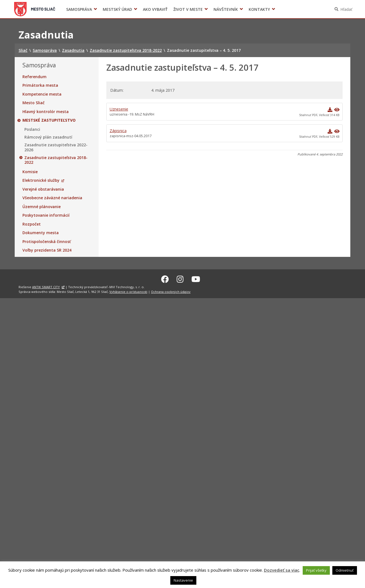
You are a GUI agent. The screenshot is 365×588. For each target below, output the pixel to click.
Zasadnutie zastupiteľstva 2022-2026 (56, 147)
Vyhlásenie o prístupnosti (128, 291)
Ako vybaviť (155, 9)
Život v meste (188, 9)
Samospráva (79, 9)
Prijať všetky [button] (316, 570)
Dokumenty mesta (41, 233)
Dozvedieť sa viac (282, 570)
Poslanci (32, 129)
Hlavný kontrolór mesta (46, 112)
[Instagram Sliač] (180, 278)
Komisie (30, 172)
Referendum (34, 77)
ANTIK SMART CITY (46, 286)
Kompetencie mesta (42, 94)
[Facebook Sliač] (165, 278)
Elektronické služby (41, 180)
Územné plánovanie (42, 207)
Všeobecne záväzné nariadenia (52, 198)
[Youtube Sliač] (196, 278)
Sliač (35, 9)
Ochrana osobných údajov (171, 291)
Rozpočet (32, 224)
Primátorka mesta (40, 85)
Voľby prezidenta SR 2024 (47, 250)
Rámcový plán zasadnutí (48, 137)
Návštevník (226, 9)
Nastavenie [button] (183, 580)
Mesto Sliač (34, 103)
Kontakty (259, 9)
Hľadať (346, 9)
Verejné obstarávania (43, 189)
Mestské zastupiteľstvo (49, 120)
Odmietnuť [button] (345, 570)
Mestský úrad (117, 9)
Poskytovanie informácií (46, 215)
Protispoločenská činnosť (47, 242)
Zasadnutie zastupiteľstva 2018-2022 (56, 160)
